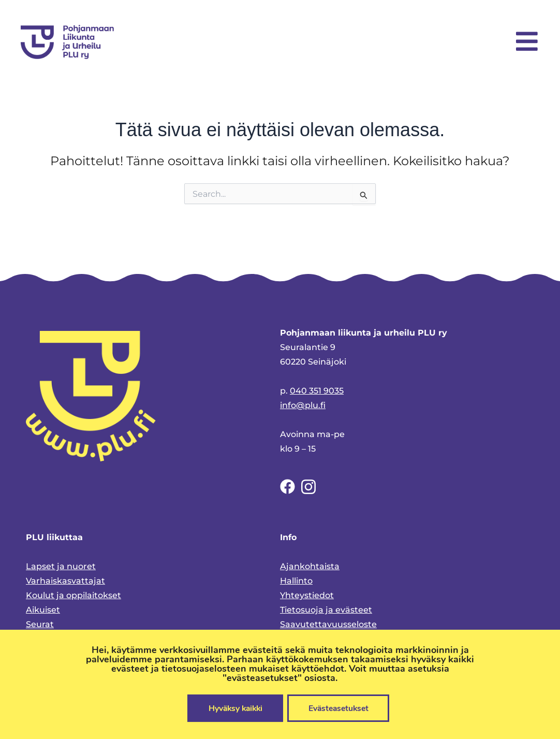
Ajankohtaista (310, 566)
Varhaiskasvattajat (65, 581)
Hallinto (296, 581)
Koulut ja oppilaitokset (73, 595)
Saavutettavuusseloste (328, 624)
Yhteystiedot (307, 595)
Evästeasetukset (341, 708)
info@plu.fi (303, 405)
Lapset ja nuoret (61, 566)
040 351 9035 (317, 391)
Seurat (40, 624)
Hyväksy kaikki (233, 708)
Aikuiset (43, 610)
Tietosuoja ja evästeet (326, 610)
